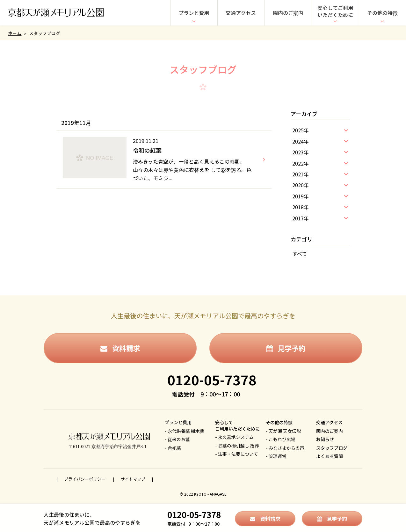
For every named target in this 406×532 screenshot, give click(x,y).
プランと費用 (194, 13)
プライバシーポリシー (85, 479)
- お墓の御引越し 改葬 (237, 446)
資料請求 (120, 348)
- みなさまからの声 (285, 448)
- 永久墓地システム (234, 437)
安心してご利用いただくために (335, 11)
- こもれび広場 (281, 439)
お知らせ (325, 439)
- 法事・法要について (237, 454)
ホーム (15, 33)
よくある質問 (330, 456)
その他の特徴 (382, 13)
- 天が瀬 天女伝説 (283, 431)
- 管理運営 (276, 456)
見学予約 (286, 348)
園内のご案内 (288, 13)
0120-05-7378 (212, 379)
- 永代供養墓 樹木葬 (185, 431)
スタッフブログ (332, 448)
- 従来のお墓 (177, 439)
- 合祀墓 (173, 448)
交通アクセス (241, 13)
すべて (300, 254)
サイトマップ (133, 479)
